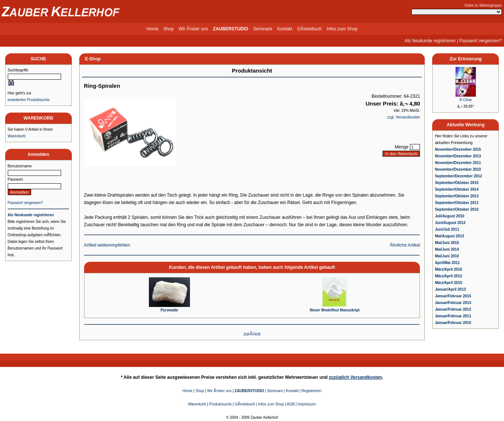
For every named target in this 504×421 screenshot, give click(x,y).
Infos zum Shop (342, 29)
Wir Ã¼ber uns (193, 29)
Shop (168, 29)
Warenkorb (17, 136)
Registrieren (311, 391)
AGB (291, 404)
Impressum (307, 404)
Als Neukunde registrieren (430, 41)
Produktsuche (221, 404)
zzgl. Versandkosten (404, 117)
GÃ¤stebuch (310, 29)
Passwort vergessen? (480, 41)
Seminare (263, 29)
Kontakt (285, 29)
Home (153, 29)
